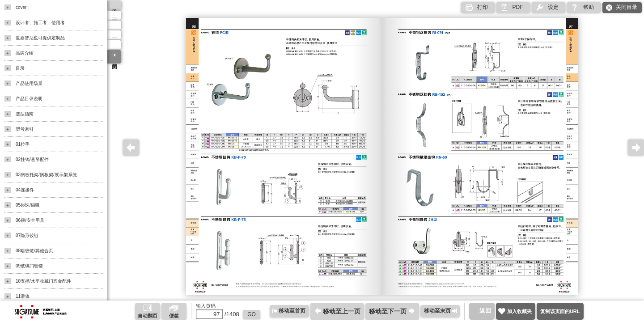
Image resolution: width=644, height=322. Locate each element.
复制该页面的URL (560, 311)
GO (252, 314)
